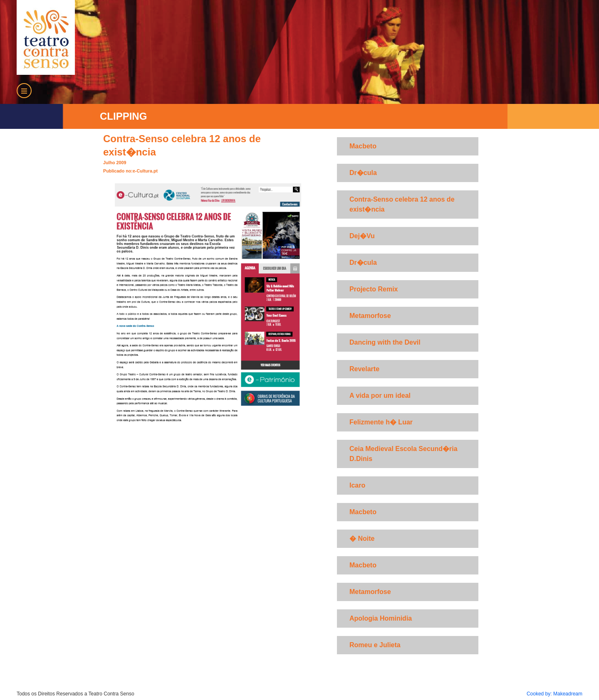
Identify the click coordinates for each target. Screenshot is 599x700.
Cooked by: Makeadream (554, 694)
